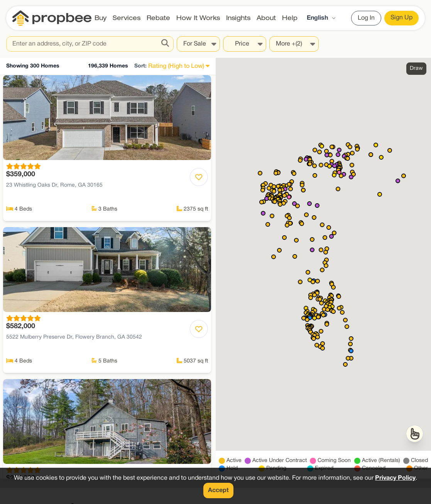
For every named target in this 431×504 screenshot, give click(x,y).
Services (127, 18)
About (266, 18)
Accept (218, 491)
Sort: (140, 66)
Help (290, 18)
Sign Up (401, 18)
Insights (238, 18)
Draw (416, 68)
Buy (101, 18)
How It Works (198, 18)
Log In (366, 18)
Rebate (158, 18)
